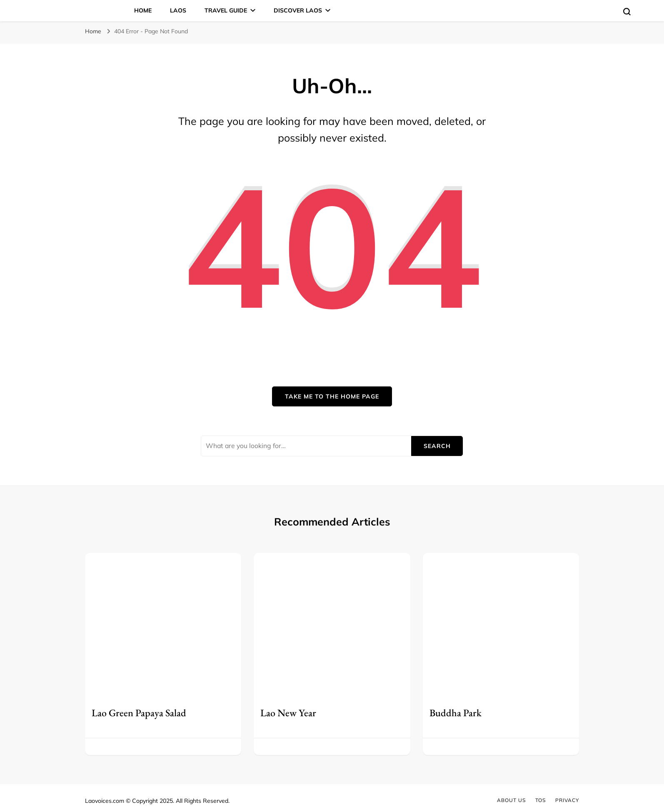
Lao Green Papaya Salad (139, 713)
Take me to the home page (332, 396)
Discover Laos (298, 10)
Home (143, 10)
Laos (178, 10)
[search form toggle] (627, 12)
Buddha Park (456, 713)
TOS (540, 800)
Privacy (567, 800)
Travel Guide (226, 10)
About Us (511, 800)
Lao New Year (288, 713)
